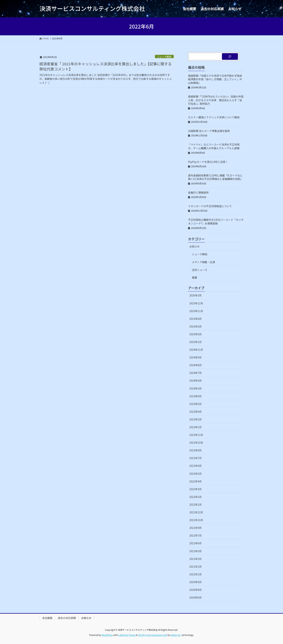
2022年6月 (196, 466)
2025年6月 (196, 326)
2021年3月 (196, 559)
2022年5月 (196, 474)
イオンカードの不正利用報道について (210, 206)
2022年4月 (196, 481)
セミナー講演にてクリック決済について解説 (214, 117)
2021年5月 (196, 551)
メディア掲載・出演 (203, 262)
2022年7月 (196, 458)
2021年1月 (196, 574)
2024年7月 (196, 373)
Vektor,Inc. (176, 635)
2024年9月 (196, 357)
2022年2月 (196, 497)
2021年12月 (196, 512)
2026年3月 (196, 295)
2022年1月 (196, 505)
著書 (194, 277)
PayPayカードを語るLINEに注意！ (208, 162)
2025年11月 (196, 311)
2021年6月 (196, 543)
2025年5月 (196, 334)
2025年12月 (196, 303)
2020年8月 (196, 590)
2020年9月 (196, 582)
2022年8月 (196, 450)
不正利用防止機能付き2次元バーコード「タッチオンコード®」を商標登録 (216, 222)
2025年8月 (196, 319)
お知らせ (194, 246)
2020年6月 (196, 597)
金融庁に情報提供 (198, 192)
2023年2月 (196, 419)
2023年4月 (196, 412)
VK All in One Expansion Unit (153, 635)
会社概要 (47, 618)
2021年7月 (196, 535)
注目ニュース (200, 270)
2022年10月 (196, 443)
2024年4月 (196, 381)
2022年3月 (196, 489)
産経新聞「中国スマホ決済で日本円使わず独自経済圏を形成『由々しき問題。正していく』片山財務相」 (215, 79)
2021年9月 (196, 528)
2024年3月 (196, 388)
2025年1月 (196, 342)
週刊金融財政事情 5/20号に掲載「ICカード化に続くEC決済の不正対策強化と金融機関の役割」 (215, 177)
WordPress (107, 635)
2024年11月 (196, 350)
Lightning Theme (127, 635)
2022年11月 (196, 435)
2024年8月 (196, 365)
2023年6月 (196, 396)
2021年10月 (196, 520)
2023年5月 (196, 404)
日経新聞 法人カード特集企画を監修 (209, 131)
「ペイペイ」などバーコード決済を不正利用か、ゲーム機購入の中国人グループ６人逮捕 (214, 146)
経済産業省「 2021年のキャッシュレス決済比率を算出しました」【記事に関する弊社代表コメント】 (105, 66)
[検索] (230, 56)
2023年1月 (196, 427)
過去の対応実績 (67, 618)
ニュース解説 (164, 57)
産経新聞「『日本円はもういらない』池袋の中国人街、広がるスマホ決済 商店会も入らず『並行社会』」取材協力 (216, 100)
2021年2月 (196, 567)
